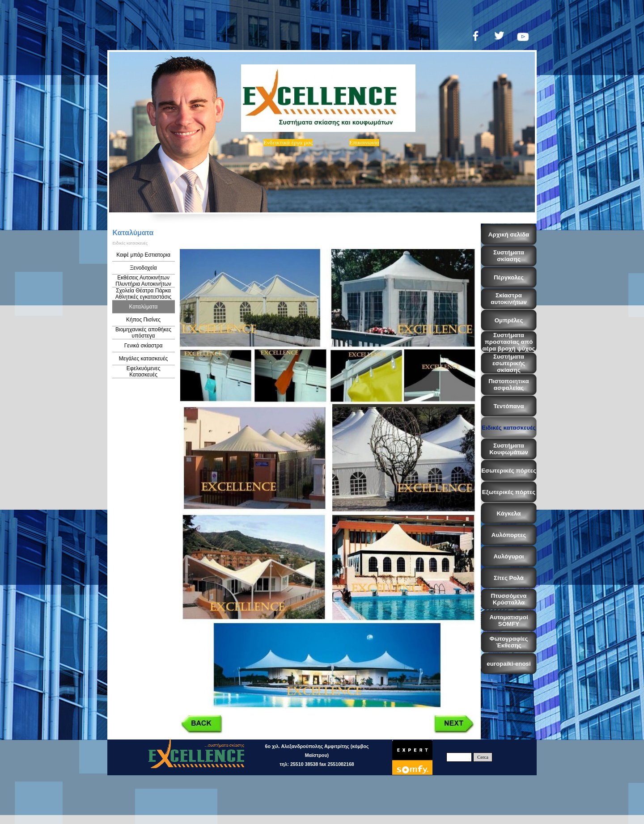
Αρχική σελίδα (509, 235)
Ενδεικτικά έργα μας (288, 142)
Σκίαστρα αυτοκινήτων (509, 299)
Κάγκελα (508, 513)
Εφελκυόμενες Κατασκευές (144, 372)
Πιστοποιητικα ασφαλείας (508, 385)
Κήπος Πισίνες (143, 320)
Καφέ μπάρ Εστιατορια (143, 255)
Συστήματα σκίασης (509, 256)
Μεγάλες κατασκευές (144, 359)
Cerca (483, 757)
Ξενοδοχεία (144, 268)
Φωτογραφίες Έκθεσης (509, 642)
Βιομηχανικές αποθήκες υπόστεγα (143, 333)
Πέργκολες (509, 277)
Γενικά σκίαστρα (144, 346)
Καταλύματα (144, 307)
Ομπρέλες (509, 320)
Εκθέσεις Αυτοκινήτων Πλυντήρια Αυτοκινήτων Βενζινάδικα (143, 284)
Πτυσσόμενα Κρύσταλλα (509, 599)
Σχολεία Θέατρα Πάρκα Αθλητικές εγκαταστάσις (143, 294)
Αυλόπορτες (509, 535)
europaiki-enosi (509, 664)
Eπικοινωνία (364, 142)
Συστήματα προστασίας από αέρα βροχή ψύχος (509, 342)
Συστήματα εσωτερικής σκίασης (509, 363)
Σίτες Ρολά (509, 578)
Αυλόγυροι (508, 556)
